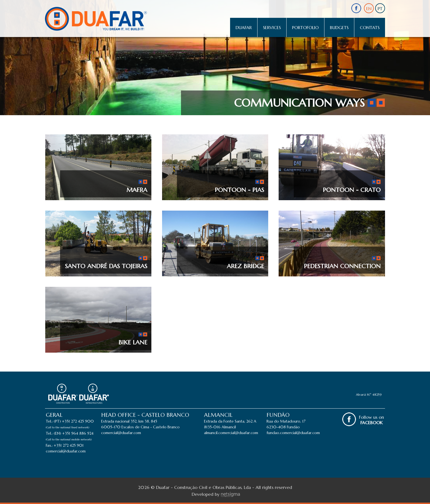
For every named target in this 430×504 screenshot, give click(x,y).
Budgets (339, 27)
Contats (370, 27)
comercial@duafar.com (66, 451)
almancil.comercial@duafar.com (231, 433)
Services (272, 27)
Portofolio (305, 27)
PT (380, 9)
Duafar (244, 27)
